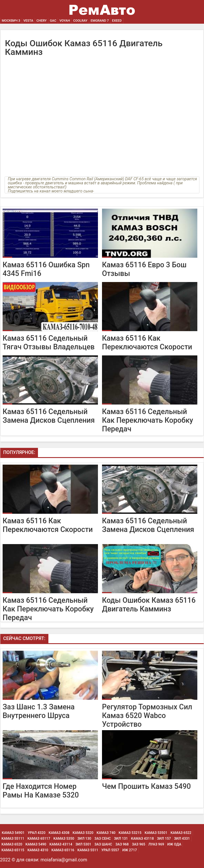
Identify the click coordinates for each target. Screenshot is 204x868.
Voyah (65, 21)
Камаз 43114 (61, 844)
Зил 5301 (83, 844)
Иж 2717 (130, 850)
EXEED (117, 21)
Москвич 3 (11, 21)
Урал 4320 (37, 833)
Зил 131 (121, 839)
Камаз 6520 (12, 844)
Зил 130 (84, 839)
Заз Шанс (103, 844)
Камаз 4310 (38, 850)
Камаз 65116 (63, 850)
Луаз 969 (156, 844)
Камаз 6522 (181, 833)
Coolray (80, 21)
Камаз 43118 (142, 839)
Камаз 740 (106, 833)
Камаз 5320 (83, 833)
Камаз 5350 (64, 839)
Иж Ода (174, 844)
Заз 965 (139, 844)
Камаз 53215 (130, 833)
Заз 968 (122, 844)
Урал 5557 (110, 850)
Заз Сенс (103, 839)
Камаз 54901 (13, 833)
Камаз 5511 (88, 850)
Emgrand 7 (100, 21)
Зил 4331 (182, 839)
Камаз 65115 (13, 850)
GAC (53, 21)
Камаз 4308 (59, 833)
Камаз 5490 (36, 844)
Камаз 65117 (39, 839)
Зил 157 (164, 839)
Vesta (28, 21)
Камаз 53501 (156, 833)
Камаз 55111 (13, 839)
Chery (42, 21)
